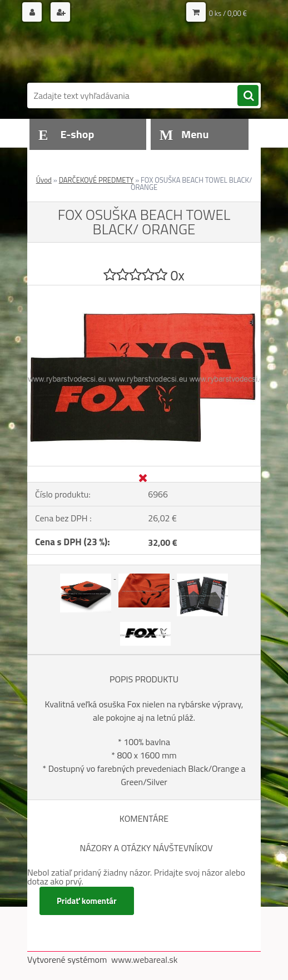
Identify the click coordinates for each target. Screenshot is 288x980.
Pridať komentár (87, 901)
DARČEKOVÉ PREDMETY (96, 180)
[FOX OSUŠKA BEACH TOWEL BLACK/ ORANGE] (144, 290)
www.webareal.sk (145, 959)
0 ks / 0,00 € (228, 13)
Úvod (44, 180)
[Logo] (104, 54)
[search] (248, 96)
